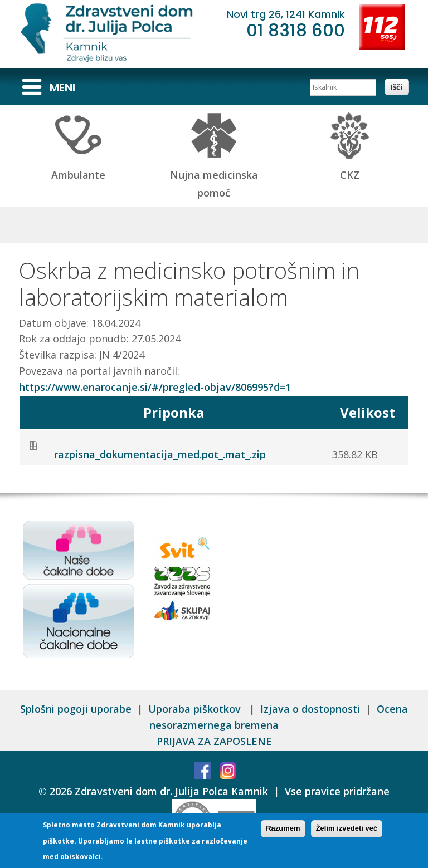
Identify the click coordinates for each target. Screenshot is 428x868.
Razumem (283, 829)
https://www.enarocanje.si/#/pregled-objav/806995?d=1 (155, 387)
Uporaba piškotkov (196, 709)
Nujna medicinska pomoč (214, 175)
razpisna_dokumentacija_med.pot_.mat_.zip (160, 454)
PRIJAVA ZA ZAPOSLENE (214, 741)
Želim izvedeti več (347, 829)
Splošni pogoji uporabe (76, 709)
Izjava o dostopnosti (310, 709)
